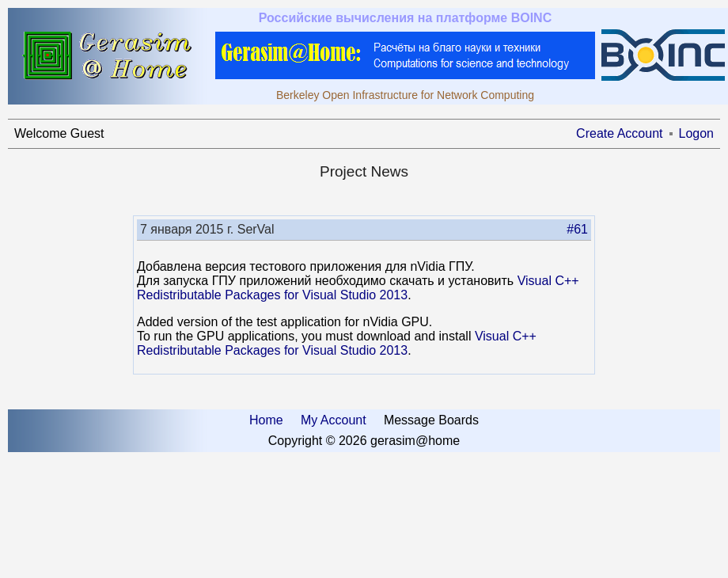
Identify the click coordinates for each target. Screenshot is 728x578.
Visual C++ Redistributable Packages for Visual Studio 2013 (358, 288)
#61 (577, 229)
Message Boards (431, 420)
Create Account (619, 133)
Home (266, 420)
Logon (697, 133)
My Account (334, 420)
